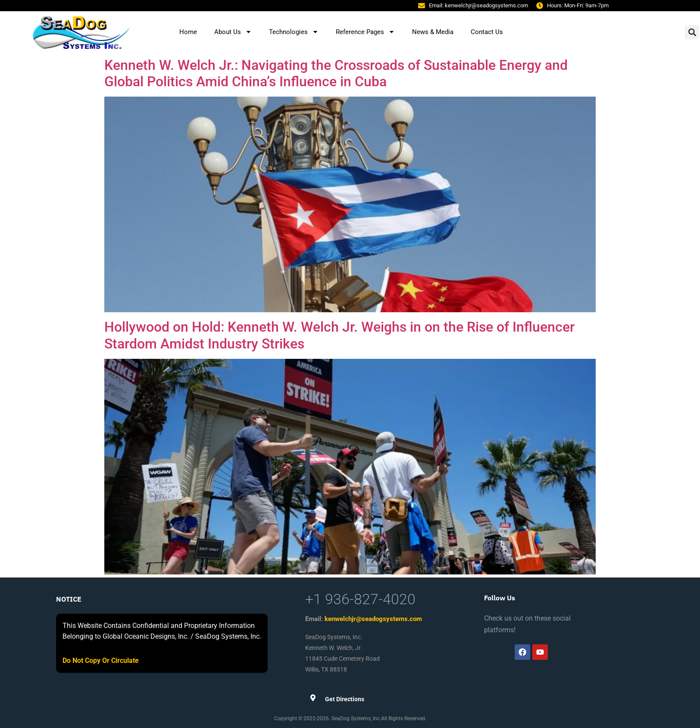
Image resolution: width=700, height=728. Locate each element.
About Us (233, 32)
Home (188, 32)
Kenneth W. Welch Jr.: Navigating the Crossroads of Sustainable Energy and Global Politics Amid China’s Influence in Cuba (336, 73)
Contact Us (487, 32)
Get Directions (345, 699)
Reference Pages (365, 32)
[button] (692, 32)
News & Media (433, 32)
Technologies (294, 32)
